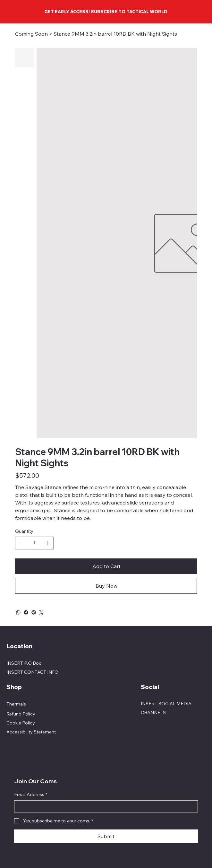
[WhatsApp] (18, 612)
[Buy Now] (106, 586)
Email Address (31, 795)
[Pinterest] (34, 612)
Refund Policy (21, 714)
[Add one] (47, 543)
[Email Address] (104, 806)
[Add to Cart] (106, 566)
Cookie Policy (21, 723)
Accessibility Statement (31, 732)
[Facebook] (26, 612)
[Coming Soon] (31, 34)
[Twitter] (41, 612)
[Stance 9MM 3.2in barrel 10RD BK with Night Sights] (115, 34)
